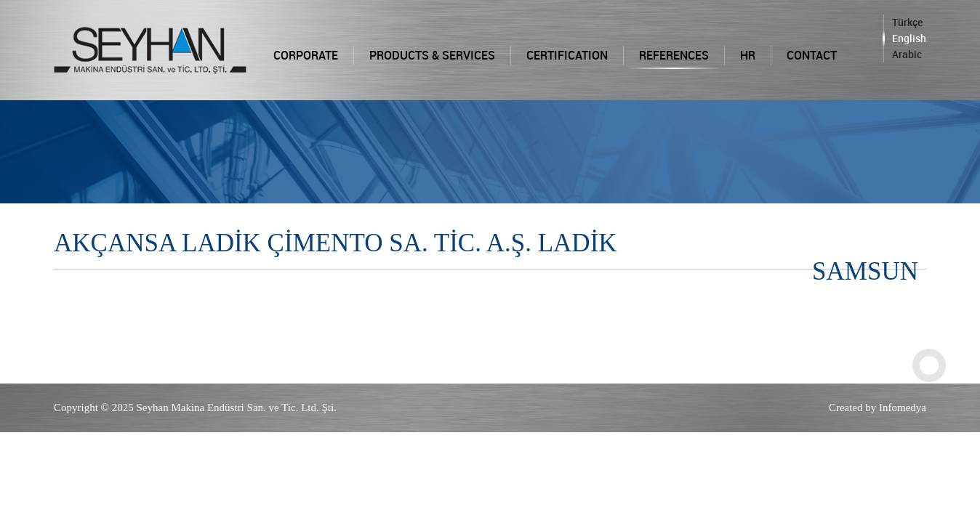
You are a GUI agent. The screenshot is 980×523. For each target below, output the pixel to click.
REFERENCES (674, 55)
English (909, 38)
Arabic (907, 54)
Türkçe (907, 22)
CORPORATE (306, 55)
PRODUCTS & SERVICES (432, 55)
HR (748, 55)
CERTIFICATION (567, 55)
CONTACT (812, 55)
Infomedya (903, 408)
